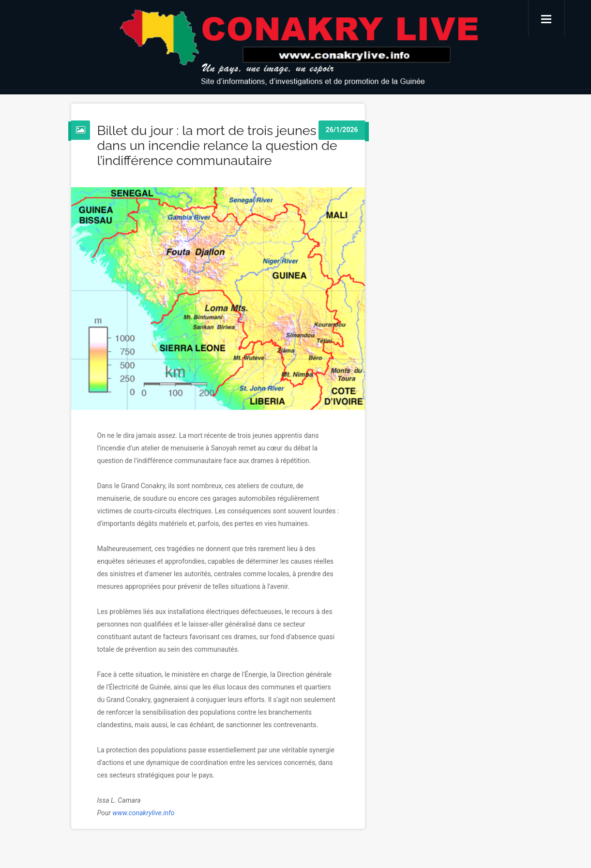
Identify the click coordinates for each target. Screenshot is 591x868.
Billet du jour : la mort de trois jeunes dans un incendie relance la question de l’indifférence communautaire (217, 145)
